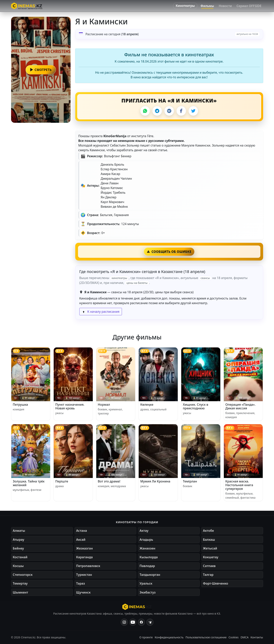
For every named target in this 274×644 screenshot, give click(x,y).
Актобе (209, 531)
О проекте (146, 637)
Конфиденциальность (169, 637)
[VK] (169, 111)
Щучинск (83, 592)
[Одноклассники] (150, 622)
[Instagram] (124, 622)
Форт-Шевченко (216, 583)
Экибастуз (148, 592)
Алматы (19, 531)
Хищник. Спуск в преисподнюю (196, 406)
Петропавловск (88, 566)
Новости (225, 6)
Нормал (104, 405)
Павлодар (147, 566)
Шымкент (21, 592)
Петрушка (20, 405)
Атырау (19, 540)
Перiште (62, 481)
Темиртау (20, 583)
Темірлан (190, 481)
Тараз (81, 583)
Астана (82, 531)
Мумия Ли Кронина (155, 481)
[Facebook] (181, 111)
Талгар (208, 575)
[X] (193, 111)
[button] (41, 70)
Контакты (257, 637)
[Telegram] (157, 111)
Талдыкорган (150, 575)
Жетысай (210, 548)
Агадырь (146, 540)
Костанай (20, 557)
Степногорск (23, 575)
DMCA (245, 637)
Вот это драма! (109, 481)
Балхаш (209, 540)
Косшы (18, 566)
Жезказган (85, 548)
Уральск (146, 583)
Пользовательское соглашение (206, 637)
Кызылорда (149, 557)
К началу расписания (101, 312)
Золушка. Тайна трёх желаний (29, 483)
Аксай (81, 540)
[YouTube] (133, 622)
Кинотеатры (185, 6)
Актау (144, 531)
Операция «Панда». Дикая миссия (240, 406)
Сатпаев (209, 566)
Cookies (233, 637)
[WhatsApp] (145, 111)
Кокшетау (211, 557)
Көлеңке (147, 405)
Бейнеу (18, 548)
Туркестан (84, 575)
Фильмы (207, 6)
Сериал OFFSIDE (249, 6)
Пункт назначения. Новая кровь (70, 406)
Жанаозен (148, 548)
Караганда (84, 557)
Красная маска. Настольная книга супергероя (239, 485)
